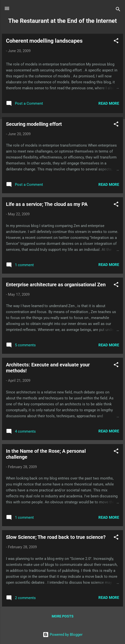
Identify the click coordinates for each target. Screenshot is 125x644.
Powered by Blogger (63, 635)
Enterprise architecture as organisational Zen (56, 285)
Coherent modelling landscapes (44, 41)
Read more (109, 103)
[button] (116, 42)
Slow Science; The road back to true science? (56, 537)
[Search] (118, 10)
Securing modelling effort (34, 124)
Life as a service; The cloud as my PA (47, 204)
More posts (63, 616)
